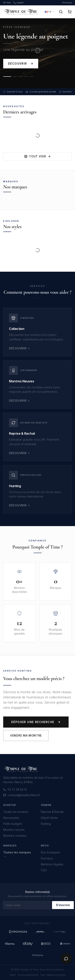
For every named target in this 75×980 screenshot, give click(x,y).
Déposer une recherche (36, 722)
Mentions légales (52, 864)
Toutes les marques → (17, 854)
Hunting (46, 824)
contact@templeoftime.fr (22, 795)
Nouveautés (11, 818)
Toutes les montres (16, 812)
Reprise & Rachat (52, 812)
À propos (47, 858)
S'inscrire (63, 905)
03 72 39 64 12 (15, 790)
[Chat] (66, 959)
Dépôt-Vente (49, 818)
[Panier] (70, 12)
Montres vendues (15, 836)
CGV (44, 870)
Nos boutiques (50, 852)
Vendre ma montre (26, 735)
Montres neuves (14, 830)
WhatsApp (67, 3)
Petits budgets (13, 824)
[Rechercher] (61, 12)
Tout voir (37, 156)
